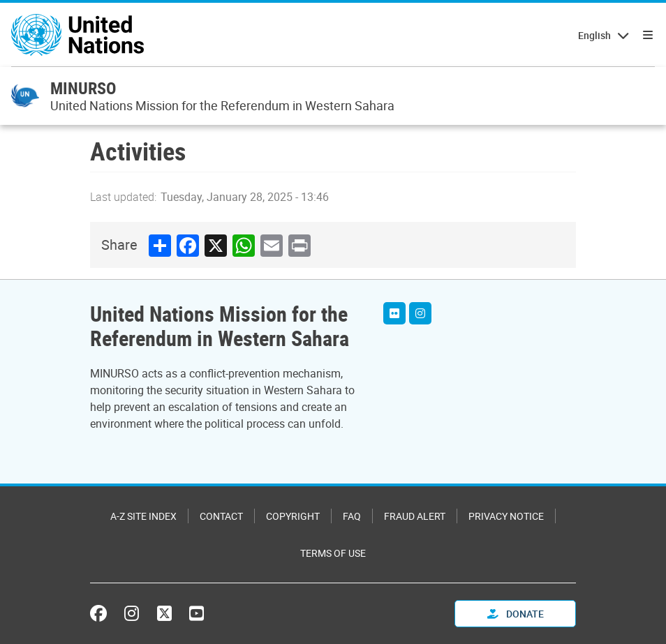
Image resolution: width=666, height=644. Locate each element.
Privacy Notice (506, 516)
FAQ (352, 516)
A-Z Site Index (143, 516)
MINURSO (83, 88)
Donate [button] (516, 614)
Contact (221, 516)
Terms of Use (333, 553)
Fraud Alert (415, 516)
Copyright (293, 516)
